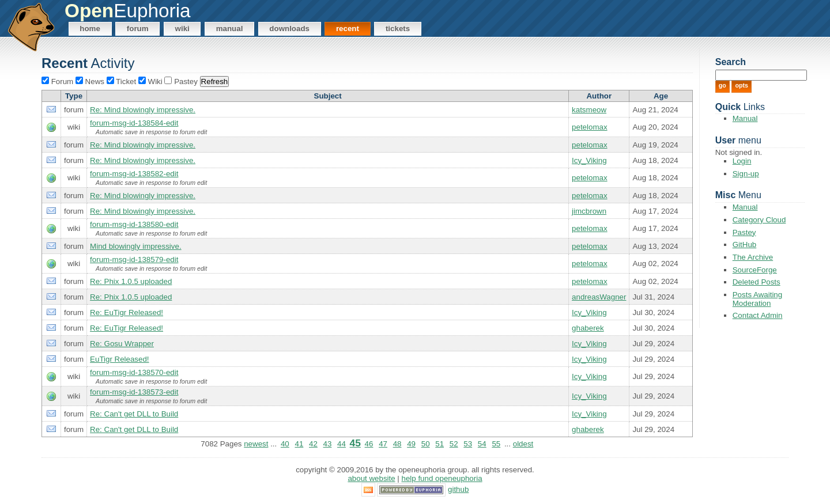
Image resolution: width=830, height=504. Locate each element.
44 (342, 444)
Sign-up (746, 174)
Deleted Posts (757, 282)
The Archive (753, 257)
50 (426, 444)
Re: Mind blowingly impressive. (143, 110)
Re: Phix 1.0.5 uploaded (131, 281)
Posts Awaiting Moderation (757, 299)
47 (383, 444)
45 (355, 443)
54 (482, 444)
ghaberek (588, 328)
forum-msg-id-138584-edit (134, 123)
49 (411, 444)
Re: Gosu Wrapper (122, 344)
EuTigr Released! (119, 359)
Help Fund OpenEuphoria (442, 478)
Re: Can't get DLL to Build (134, 414)
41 (299, 444)
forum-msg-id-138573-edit (134, 392)
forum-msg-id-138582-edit (134, 174)
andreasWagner (599, 297)
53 (468, 444)
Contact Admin (758, 315)
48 (397, 444)
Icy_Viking (589, 160)
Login (742, 161)
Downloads (289, 29)
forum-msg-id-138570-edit (134, 372)
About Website (371, 478)
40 (285, 444)
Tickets (398, 29)
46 (369, 444)
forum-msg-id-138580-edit (134, 224)
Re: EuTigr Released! (127, 312)
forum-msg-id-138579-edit (134, 259)
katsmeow (589, 110)
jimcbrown (589, 211)
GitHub (744, 245)
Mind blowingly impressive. (136, 246)
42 (313, 444)
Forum (138, 29)
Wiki (182, 29)
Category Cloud (759, 220)
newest (256, 444)
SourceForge (755, 270)
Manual (230, 29)
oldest (523, 444)
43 (328, 444)
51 (439, 444)
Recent (348, 29)
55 (496, 444)
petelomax (590, 127)
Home (90, 29)
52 (454, 444)
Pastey (744, 232)
